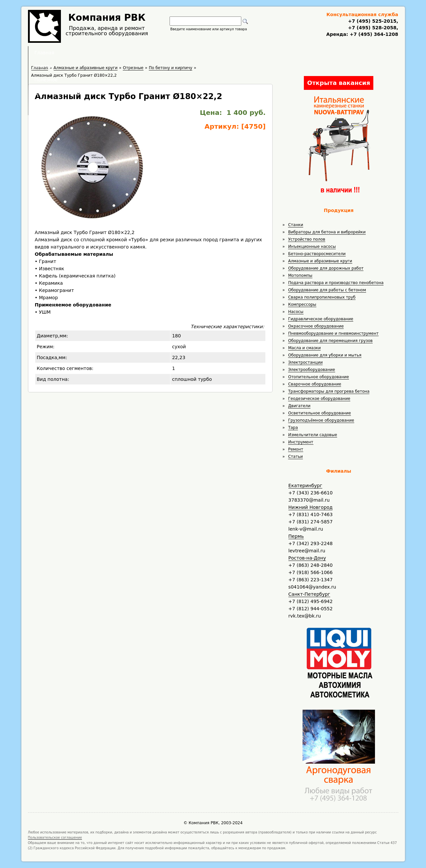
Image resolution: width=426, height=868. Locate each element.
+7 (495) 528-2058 (372, 28)
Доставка (248, 53)
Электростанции (305, 362)
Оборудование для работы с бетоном (327, 290)
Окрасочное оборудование (316, 326)
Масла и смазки (304, 348)
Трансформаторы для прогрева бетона (329, 391)
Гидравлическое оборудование (321, 319)
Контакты (289, 53)
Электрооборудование (312, 370)
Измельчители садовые (313, 435)
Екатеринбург (305, 486)
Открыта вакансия (339, 83)
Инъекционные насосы (312, 247)
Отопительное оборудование (319, 377)
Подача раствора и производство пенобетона (336, 283)
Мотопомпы (300, 276)
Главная (132, 53)
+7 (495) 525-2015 (372, 21)
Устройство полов (307, 239)
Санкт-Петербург (309, 594)
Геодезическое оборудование (319, 399)
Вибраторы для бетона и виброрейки (327, 232)
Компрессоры (302, 304)
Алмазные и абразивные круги (320, 261)
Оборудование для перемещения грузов (330, 341)
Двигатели (299, 406)
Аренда (169, 53)
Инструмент (301, 442)
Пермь (296, 536)
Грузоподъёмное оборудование (321, 420)
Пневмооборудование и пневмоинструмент (333, 333)
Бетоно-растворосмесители (317, 254)
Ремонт (296, 449)
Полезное (207, 53)
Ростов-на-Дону (307, 558)
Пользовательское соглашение (55, 838)
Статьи (295, 457)
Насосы (296, 312)
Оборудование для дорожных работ (326, 268)
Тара (293, 428)
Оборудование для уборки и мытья (325, 355)
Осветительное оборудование (319, 413)
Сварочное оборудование (315, 384)
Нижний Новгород (310, 507)
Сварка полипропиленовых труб (322, 297)
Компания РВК (107, 18)
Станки (296, 225)
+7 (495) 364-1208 (373, 34)
